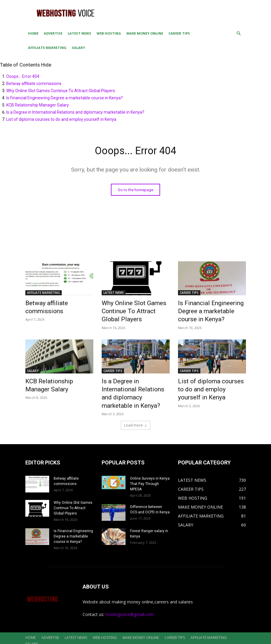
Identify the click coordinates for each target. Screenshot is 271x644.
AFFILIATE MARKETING (47, 48)
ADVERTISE (53, 33)
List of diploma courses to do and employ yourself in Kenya (61, 119)
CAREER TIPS (179, 33)
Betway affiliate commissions (34, 84)
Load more (135, 409)
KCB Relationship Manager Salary (38, 105)
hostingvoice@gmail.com (130, 599)
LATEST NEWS (79, 33)
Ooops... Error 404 (23, 76)
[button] (239, 34)
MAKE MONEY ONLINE (145, 33)
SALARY (78, 48)
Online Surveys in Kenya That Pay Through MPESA (150, 468)
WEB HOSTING (109, 33)
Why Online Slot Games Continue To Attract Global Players (61, 91)
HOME (33, 33)
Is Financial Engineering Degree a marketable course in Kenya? (65, 98)
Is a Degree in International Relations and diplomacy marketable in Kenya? (75, 112)
